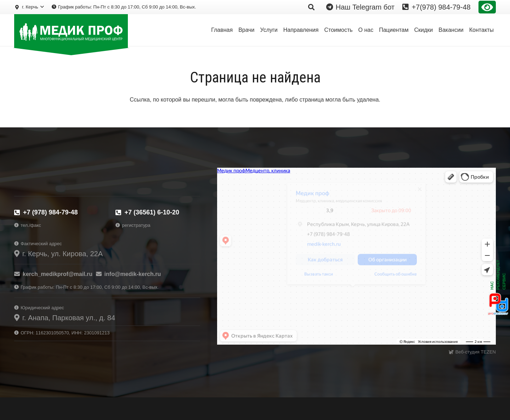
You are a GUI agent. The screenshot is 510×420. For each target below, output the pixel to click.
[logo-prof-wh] (71, 31)
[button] (29, 7)
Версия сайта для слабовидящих (487, 7)
